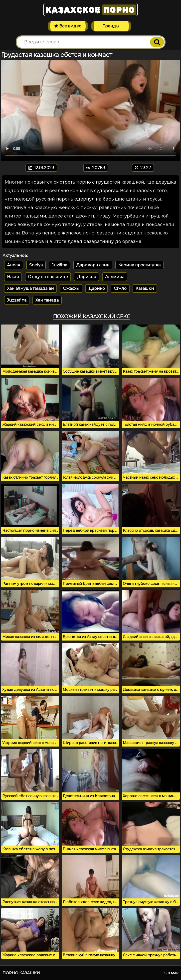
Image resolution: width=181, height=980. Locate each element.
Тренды (111, 26)
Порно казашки (21, 973)
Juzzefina (17, 300)
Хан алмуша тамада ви (30, 288)
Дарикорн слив (93, 265)
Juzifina (59, 265)
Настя (13, 277)
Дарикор (87, 277)
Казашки (145, 288)
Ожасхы (71, 288)
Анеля (14, 265)
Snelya (36, 265)
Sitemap (171, 973)
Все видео (68, 26)
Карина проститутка (139, 265)
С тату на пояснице (48, 277)
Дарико (97, 288)
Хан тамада (47, 300)
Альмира (115, 277)
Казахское (91, 10)
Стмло (120, 288)
